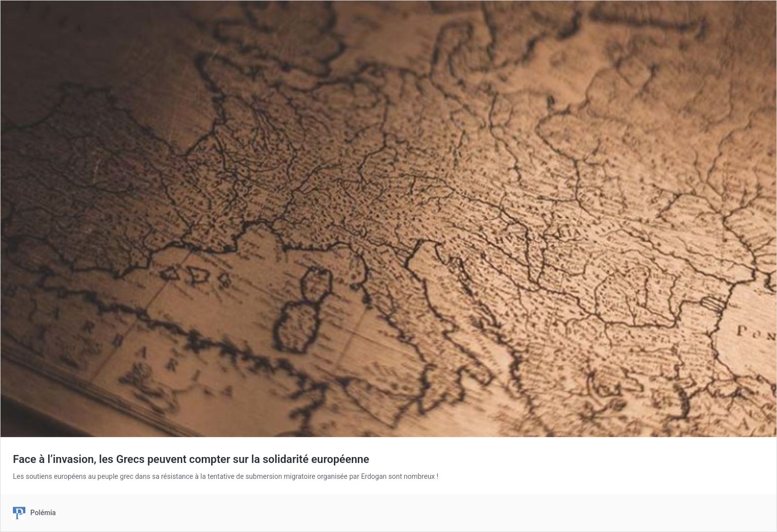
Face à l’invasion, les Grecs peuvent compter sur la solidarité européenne (191, 459)
